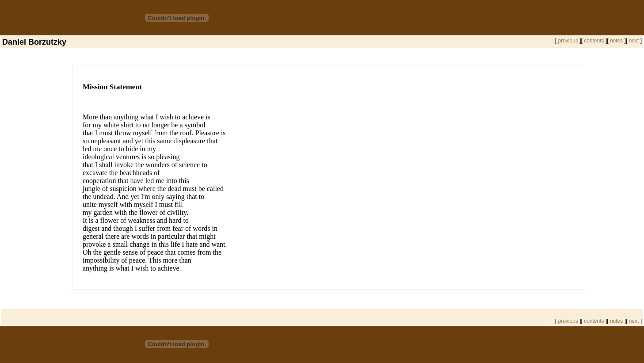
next (635, 41)
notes (616, 41)
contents (594, 41)
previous (567, 41)
